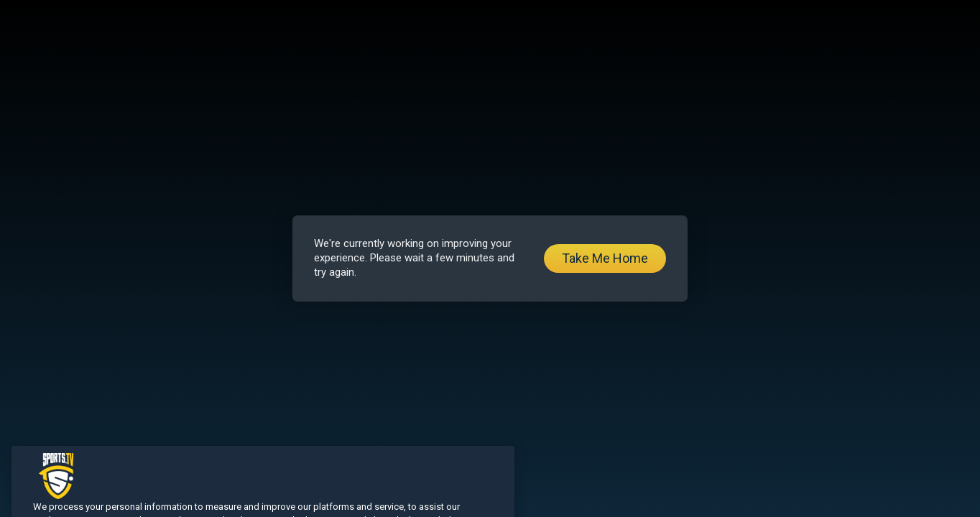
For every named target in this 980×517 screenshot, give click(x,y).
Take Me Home (605, 258)
